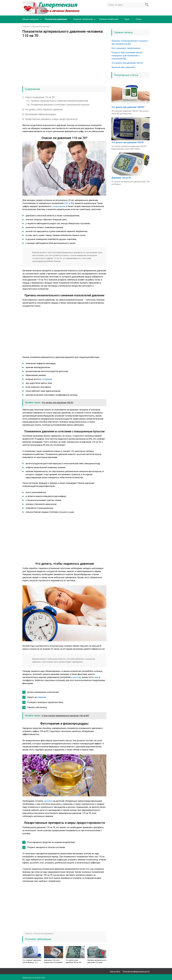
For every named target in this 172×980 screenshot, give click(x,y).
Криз (127, 19)
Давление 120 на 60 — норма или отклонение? (53, 961)
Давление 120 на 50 (121, 178)
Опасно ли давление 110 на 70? (39, 97)
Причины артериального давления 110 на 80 (97, 961)
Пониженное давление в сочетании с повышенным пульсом (58, 105)
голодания (47, 379)
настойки (48, 801)
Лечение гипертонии (83, 19)
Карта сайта (115, 971)
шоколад (77, 677)
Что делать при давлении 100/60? (128, 107)
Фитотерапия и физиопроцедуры (39, 114)
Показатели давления (56, 19)
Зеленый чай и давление (123, 67)
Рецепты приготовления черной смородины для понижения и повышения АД (127, 56)
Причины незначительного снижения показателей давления (57, 101)
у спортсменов (58, 206)
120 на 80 (69, 203)
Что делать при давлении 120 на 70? (74, 961)
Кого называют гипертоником (126, 48)
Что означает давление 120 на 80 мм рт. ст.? (32, 961)
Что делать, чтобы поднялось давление (42, 109)
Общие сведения (30, 19)
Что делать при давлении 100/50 (127, 63)
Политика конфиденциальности (136, 971)
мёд (96, 677)
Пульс (139, 19)
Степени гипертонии (109, 19)
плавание (42, 697)
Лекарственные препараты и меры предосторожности (50, 119)
